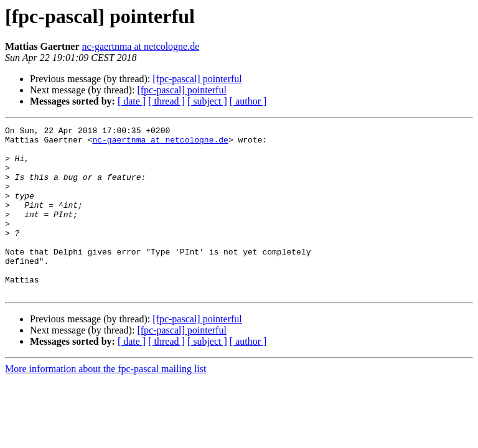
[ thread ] (166, 101)
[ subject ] (207, 101)
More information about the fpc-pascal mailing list (105, 402)
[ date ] (132, 101)
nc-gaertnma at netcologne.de (141, 46)
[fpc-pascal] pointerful (197, 79)
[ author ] (248, 101)
